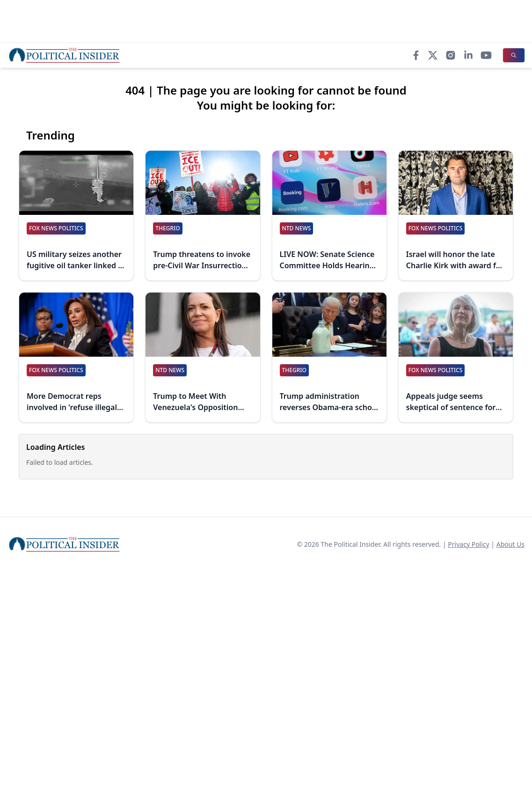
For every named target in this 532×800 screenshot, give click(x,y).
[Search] (514, 55)
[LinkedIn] (468, 55)
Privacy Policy (468, 544)
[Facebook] (416, 55)
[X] (433, 55)
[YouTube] (486, 55)
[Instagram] (451, 55)
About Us (510, 544)
